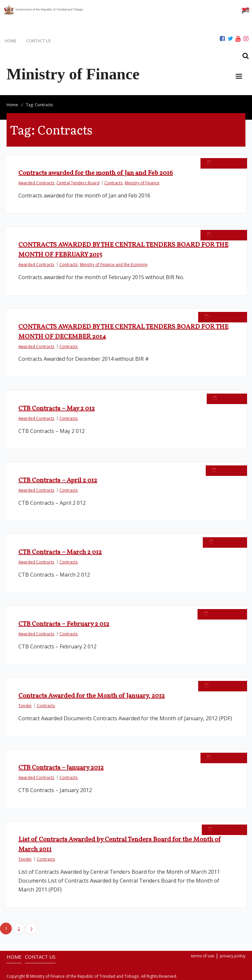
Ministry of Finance (142, 183)
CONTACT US (39, 41)
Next (31, 929)
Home (12, 105)
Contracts (114, 183)
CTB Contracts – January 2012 (61, 768)
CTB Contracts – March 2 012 (60, 552)
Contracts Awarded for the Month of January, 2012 (92, 696)
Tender (25, 705)
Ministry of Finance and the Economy (114, 264)
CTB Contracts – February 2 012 (64, 624)
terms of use (203, 956)
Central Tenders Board (78, 183)
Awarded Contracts (36, 183)
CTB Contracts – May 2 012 (57, 409)
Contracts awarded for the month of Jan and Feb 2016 (96, 173)
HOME (11, 41)
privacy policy (233, 956)
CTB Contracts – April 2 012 (58, 480)
